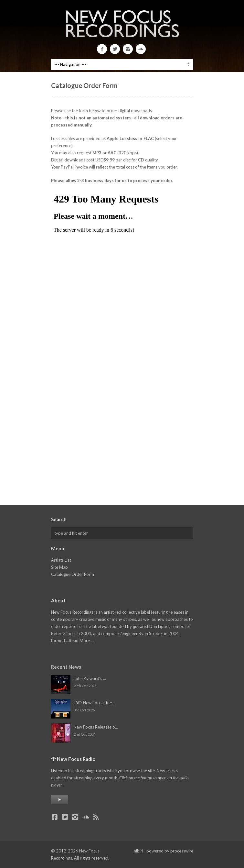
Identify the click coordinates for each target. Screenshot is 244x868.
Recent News (66, 667)
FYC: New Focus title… (94, 703)
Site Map (59, 567)
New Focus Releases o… (96, 727)
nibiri (138, 851)
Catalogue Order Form (73, 574)
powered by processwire (170, 851)
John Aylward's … (90, 678)
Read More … (81, 641)
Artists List (61, 560)
